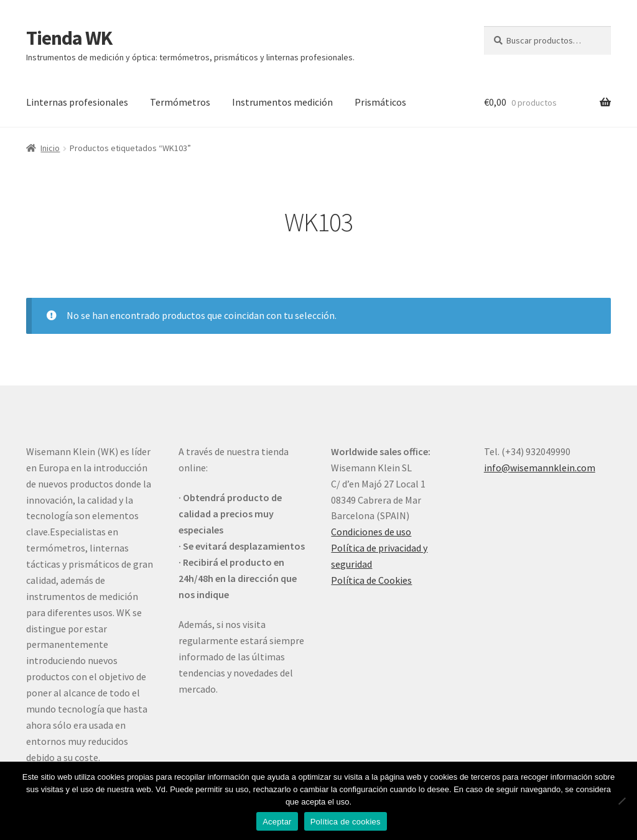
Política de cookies (346, 822)
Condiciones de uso (371, 532)
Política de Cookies (371, 580)
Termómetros (180, 102)
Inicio (50, 148)
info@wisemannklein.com (540, 468)
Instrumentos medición (282, 102)
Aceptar (277, 822)
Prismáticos (380, 102)
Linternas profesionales (77, 102)
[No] (621, 801)
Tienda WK (69, 38)
